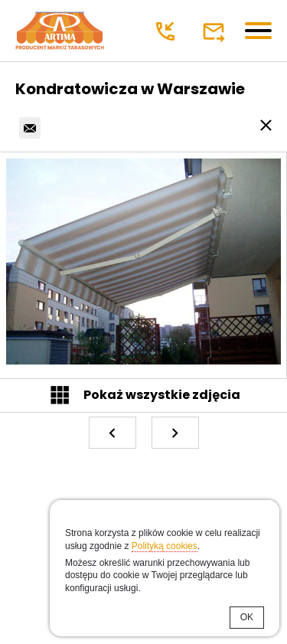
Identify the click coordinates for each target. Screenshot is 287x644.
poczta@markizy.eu (215, 31)
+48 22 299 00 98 (167, 31)
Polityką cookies (165, 546)
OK (247, 617)
